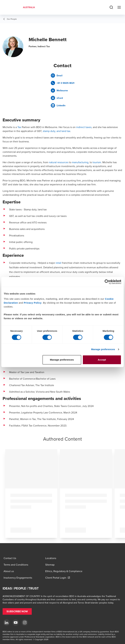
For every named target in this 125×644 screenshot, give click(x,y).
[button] (17, 611)
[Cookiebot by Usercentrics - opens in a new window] (107, 282)
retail (59, 263)
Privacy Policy (33, 303)
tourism (97, 162)
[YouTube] (16, 623)
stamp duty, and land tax (57, 131)
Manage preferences (103, 349)
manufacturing (80, 162)
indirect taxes (84, 127)
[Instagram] (25, 623)
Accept (102, 360)
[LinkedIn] (7, 623)
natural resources (59, 162)
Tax (19, 127)
